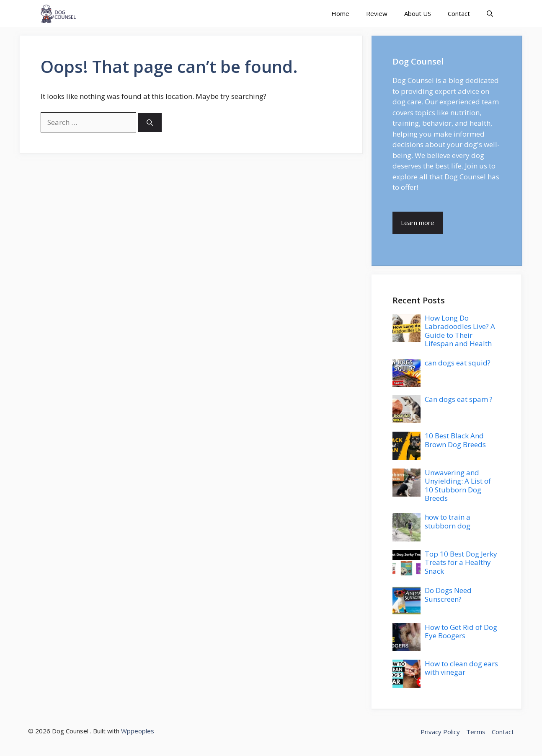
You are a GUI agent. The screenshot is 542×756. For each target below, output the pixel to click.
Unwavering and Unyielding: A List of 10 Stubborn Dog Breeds (458, 485)
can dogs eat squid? (458, 363)
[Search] (150, 123)
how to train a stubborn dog (448, 521)
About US (418, 13)
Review (377, 13)
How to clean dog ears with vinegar (461, 668)
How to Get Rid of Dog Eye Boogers (461, 631)
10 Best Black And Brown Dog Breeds (455, 440)
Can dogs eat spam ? (459, 399)
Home (340, 13)
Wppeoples (138, 731)
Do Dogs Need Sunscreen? (448, 594)
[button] (490, 14)
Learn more (418, 223)
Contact (459, 13)
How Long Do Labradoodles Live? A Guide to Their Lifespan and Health (460, 331)
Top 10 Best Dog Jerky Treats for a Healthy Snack (461, 562)
